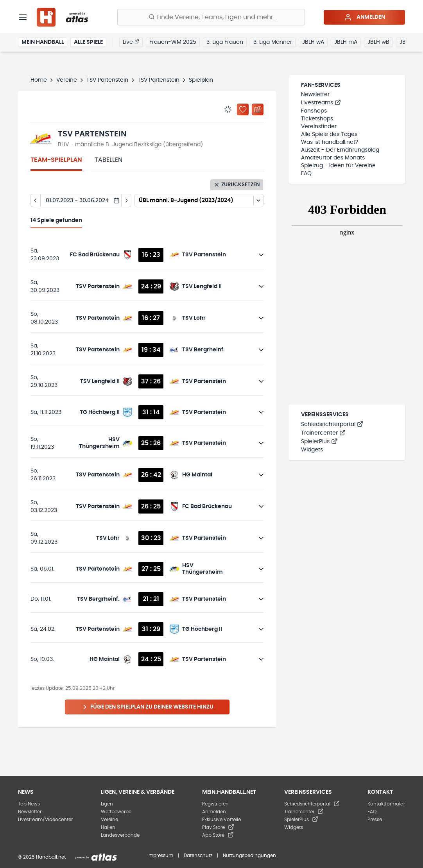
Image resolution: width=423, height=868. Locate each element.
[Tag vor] (126, 200)
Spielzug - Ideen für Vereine (338, 166)
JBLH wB (378, 42)
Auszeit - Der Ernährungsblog (340, 150)
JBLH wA (313, 42)
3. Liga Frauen (225, 42)
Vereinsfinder (319, 127)
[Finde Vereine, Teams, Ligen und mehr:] (211, 17)
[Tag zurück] (35, 200)
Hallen (108, 827)
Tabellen (108, 160)
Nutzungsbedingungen (249, 855)
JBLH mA (346, 42)
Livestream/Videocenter (45, 820)
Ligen (107, 804)
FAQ (306, 174)
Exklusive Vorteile (221, 820)
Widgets (312, 450)
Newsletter (315, 95)
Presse (375, 820)
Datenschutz (198, 855)
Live (131, 42)
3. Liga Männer (273, 42)
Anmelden (365, 17)
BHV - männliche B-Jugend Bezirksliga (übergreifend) (130, 145)
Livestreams (321, 103)
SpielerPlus (319, 442)
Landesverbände (120, 835)
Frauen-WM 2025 (173, 42)
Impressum (160, 855)
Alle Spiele (88, 42)
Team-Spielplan (56, 160)
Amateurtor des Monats (333, 158)
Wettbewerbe (116, 812)
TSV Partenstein (107, 80)
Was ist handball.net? (330, 142)
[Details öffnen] (261, 255)
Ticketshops (317, 119)
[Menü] (23, 17)
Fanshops (314, 111)
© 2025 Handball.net (42, 857)
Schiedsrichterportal (332, 424)
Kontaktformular (386, 804)
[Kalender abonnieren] (258, 109)
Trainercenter (323, 433)
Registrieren (215, 804)
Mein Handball (43, 42)
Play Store (218, 827)
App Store (218, 835)
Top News (29, 804)
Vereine (67, 80)
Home (39, 80)
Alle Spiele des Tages (329, 134)
